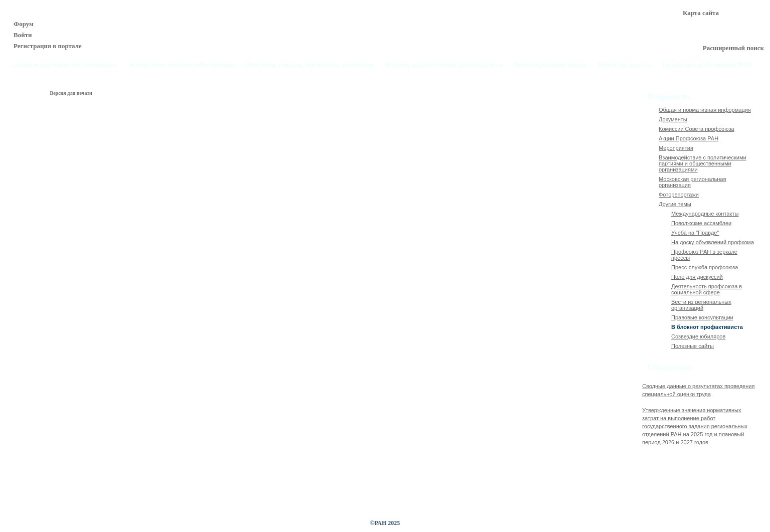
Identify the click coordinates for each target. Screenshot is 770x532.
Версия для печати (71, 93)
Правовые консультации (702, 317)
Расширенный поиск (733, 48)
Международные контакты (705, 214)
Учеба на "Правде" (695, 233)
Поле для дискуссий (697, 277)
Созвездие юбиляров (698, 336)
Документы (673, 119)
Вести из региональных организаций (701, 305)
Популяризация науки (550, 65)
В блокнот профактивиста (707, 327)
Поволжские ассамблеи (701, 223)
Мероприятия (676, 148)
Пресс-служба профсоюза (705, 267)
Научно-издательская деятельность (444, 65)
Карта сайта (701, 13)
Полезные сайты (693, 346)
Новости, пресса (625, 65)
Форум (24, 24)
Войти (23, 35)
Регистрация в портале (48, 46)
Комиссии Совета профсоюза (697, 129)
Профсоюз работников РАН (708, 65)
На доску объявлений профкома (713, 242)
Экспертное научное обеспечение (181, 65)
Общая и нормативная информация (705, 110)
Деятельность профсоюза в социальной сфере (707, 289)
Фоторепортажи (679, 195)
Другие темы (675, 204)
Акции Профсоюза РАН (689, 138)
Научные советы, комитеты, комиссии (311, 65)
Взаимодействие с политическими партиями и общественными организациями (703, 163)
